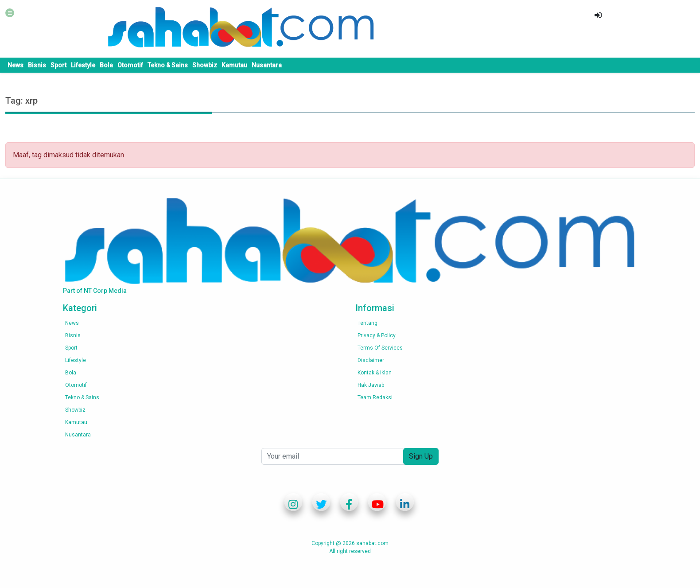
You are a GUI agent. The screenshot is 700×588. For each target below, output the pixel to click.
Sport (58, 65)
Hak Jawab (371, 385)
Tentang (367, 323)
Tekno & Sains (168, 65)
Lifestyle (83, 65)
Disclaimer (371, 360)
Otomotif (130, 65)
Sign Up (421, 456)
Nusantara (267, 65)
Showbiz (205, 65)
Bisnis (37, 65)
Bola (106, 65)
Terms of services (380, 348)
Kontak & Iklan (375, 373)
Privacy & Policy (377, 335)
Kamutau (234, 65)
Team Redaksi (375, 397)
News (16, 65)
